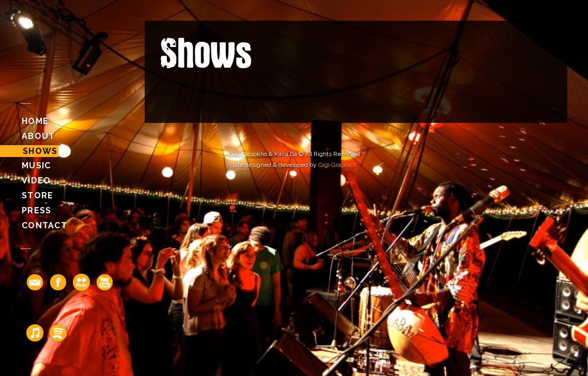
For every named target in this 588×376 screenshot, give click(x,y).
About (38, 136)
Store (37, 195)
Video (36, 181)
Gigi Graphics (337, 165)
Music (36, 166)
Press (36, 210)
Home (35, 121)
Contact (44, 225)
